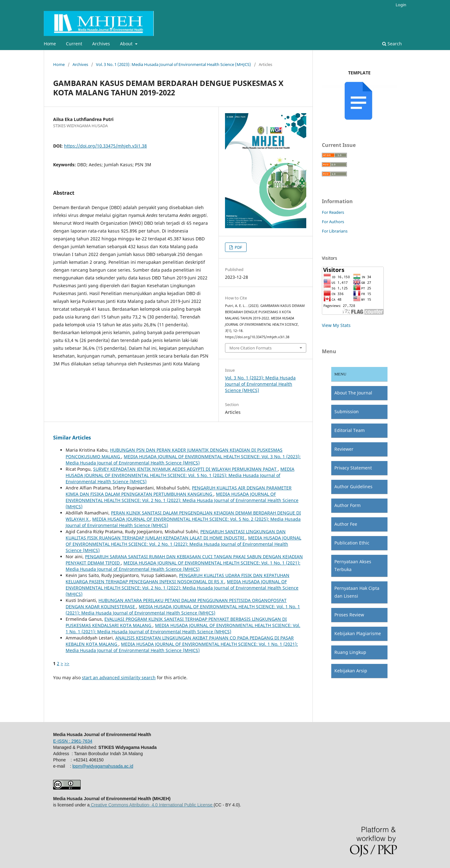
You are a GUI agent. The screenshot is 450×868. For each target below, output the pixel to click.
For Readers (333, 212)
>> (67, 663)
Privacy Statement (353, 468)
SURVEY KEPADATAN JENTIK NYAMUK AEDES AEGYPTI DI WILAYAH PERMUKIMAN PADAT (185, 469)
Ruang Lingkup (350, 652)
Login (401, 5)
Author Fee (346, 524)
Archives (101, 44)
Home (50, 44)
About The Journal (353, 393)
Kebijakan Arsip (351, 671)
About (127, 44)
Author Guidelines (353, 487)
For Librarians (335, 231)
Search (392, 44)
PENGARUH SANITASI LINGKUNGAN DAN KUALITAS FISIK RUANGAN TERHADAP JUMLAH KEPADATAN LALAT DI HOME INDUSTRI (176, 535)
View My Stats (336, 325)
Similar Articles (72, 438)
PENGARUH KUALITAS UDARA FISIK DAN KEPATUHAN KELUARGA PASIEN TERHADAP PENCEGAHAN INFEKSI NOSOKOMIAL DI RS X (177, 578)
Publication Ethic (352, 543)
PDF (238, 247)
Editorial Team (350, 430)
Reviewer (344, 449)
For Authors (333, 222)
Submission (347, 411)
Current (74, 44)
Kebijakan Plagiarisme (358, 633)
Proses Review (349, 615)
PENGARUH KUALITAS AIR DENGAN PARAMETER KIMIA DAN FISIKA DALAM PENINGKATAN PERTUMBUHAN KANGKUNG (179, 491)
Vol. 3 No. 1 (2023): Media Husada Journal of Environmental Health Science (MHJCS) (173, 64)
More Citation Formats (250, 348)
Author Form (347, 505)
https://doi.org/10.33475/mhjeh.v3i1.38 (105, 146)
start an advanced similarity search (119, 677)
